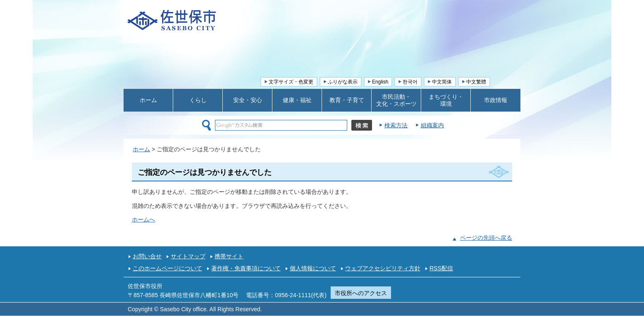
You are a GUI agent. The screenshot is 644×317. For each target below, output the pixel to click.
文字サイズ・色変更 (291, 82)
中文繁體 (476, 82)
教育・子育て (347, 100)
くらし (198, 100)
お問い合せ (147, 256)
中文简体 (442, 82)
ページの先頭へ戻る (486, 238)
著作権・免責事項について (246, 268)
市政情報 (496, 100)
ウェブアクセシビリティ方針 (383, 268)
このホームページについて (167, 268)
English (380, 82)
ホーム (148, 100)
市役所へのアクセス (361, 293)
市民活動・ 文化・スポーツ (396, 100)
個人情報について (313, 268)
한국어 (410, 82)
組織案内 (432, 125)
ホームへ (143, 219)
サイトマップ (188, 256)
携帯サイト (229, 256)
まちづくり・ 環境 (446, 100)
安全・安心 (248, 100)
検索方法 (396, 125)
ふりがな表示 (343, 82)
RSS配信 (441, 268)
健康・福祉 (297, 100)
